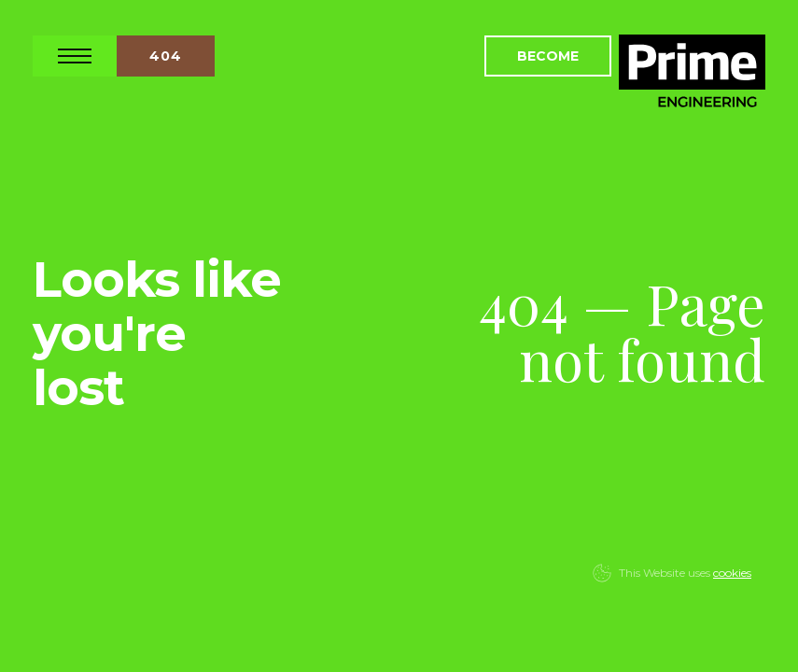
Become (548, 56)
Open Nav (75, 56)
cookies (732, 573)
